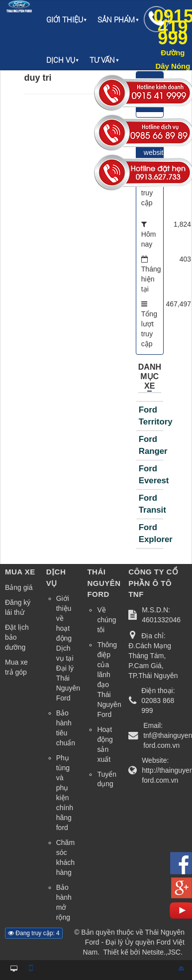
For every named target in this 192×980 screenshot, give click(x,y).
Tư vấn (102, 60)
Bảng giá (19, 587)
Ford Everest (151, 475)
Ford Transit (151, 504)
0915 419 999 (173, 38)
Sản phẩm (116, 20)
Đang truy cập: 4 (34, 933)
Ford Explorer (151, 533)
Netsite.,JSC (161, 952)
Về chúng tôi (106, 620)
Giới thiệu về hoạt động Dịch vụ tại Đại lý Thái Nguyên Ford (68, 648)
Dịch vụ (61, 60)
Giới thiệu (65, 20)
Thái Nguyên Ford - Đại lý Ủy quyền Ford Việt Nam (134, 942)
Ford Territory (151, 416)
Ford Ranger (151, 445)
